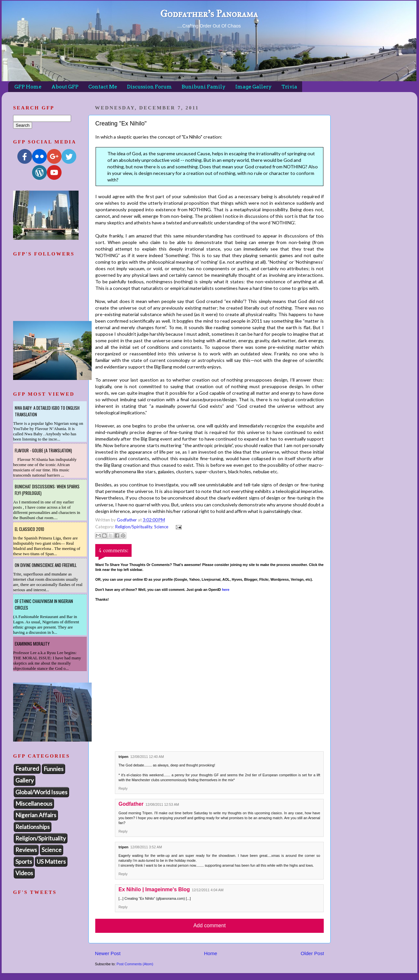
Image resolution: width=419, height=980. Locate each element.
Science (161, 527)
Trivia (289, 87)
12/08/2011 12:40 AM (147, 757)
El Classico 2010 (29, 529)
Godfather (131, 804)
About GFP (65, 87)
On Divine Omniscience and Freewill (46, 565)
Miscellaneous (34, 803)
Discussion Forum (149, 87)
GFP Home (28, 87)
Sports (24, 861)
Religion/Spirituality (134, 527)
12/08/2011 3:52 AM (146, 847)
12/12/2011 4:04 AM (208, 890)
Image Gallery (254, 87)
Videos (24, 873)
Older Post (312, 953)
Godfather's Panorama (209, 14)
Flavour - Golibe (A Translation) (43, 450)
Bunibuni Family (204, 87)
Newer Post (108, 953)
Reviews (26, 850)
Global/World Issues (41, 792)
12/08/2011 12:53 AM (162, 804)
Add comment (210, 925)
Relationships (33, 827)
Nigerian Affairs (36, 815)
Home (210, 953)
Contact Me (103, 87)
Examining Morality (32, 644)
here (226, 590)
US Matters (51, 861)
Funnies (54, 769)
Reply (123, 788)
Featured (27, 768)
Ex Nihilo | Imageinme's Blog (154, 889)
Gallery (25, 780)
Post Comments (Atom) (135, 964)
